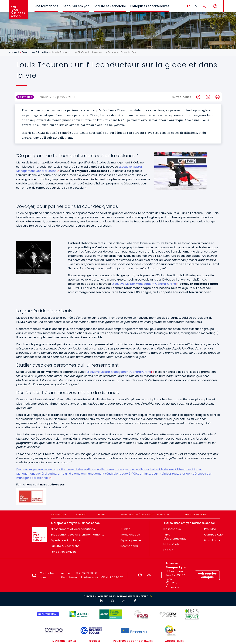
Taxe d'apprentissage (175, 537)
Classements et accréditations (73, 529)
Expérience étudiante (66, 540)
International (130, 546)
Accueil (14, 52)
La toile (169, 550)
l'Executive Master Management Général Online (118, 372)
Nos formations (46, 6)
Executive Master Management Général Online (144, 284)
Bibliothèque (172, 529)
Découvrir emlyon (76, 6)
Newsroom (58, 514)
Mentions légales (64, 641)
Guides (125, 529)
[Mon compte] (215, 6)
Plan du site (212, 540)
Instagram (198, 97)
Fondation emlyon (63, 552)
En (195, 6)
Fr (189, 6)
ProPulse (210, 529)
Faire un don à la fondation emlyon (145, 514)
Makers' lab (171, 544)
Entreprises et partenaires (150, 6)
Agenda (81, 514)
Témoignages (130, 535)
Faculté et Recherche (110, 6)
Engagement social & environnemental (78, 535)
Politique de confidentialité (133, 641)
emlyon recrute (196, 514)
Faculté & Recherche (65, 546)
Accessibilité (174, 641)
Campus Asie (214, 535)
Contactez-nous (48, 575)
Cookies (95, 641)
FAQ (148, 575)
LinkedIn (218, 97)
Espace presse (131, 540)
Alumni (101, 514)
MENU (229, 3)
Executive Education (36, 52)
